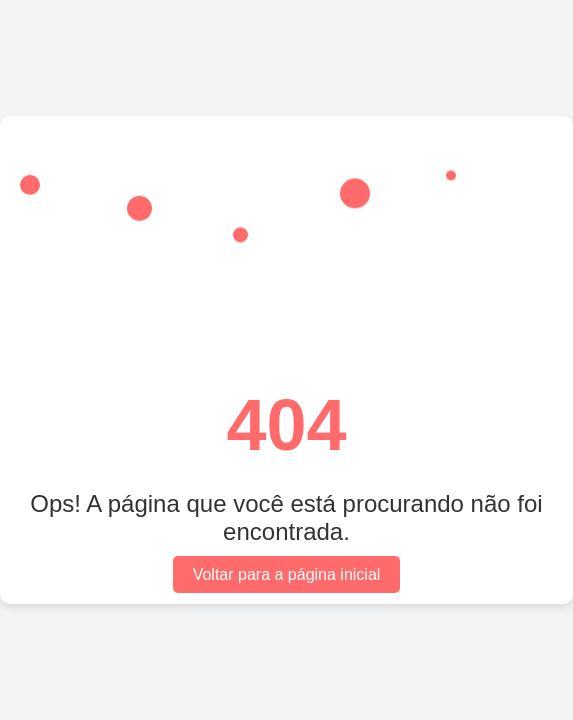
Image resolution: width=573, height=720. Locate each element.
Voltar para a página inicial (287, 574)
